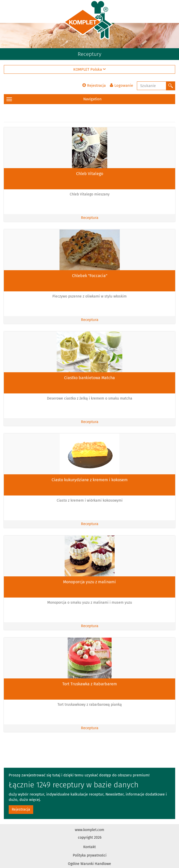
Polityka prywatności (90, 855)
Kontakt (90, 847)
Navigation (54, 99)
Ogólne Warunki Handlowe (90, 864)
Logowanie (121, 85)
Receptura (90, 218)
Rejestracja (94, 85)
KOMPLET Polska (90, 69)
